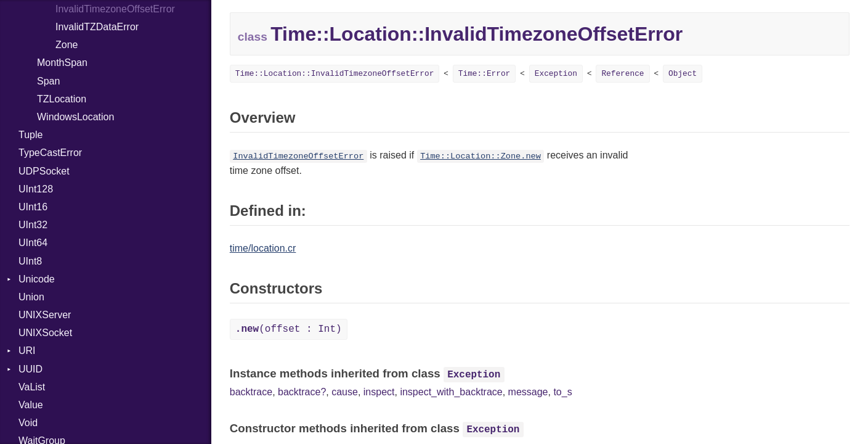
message (528, 392)
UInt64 (33, 243)
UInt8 (30, 261)
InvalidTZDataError (97, 27)
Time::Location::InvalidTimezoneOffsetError (335, 74)
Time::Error (484, 74)
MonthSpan (62, 63)
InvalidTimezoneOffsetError (298, 156)
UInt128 (36, 189)
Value (31, 405)
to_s (562, 392)
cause (345, 392)
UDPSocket (44, 171)
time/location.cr (263, 248)
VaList (32, 387)
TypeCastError (50, 153)
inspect (379, 392)
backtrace (251, 392)
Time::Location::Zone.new (481, 156)
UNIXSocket (45, 333)
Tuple (30, 135)
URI (27, 351)
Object (683, 74)
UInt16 (33, 207)
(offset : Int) (289, 329)
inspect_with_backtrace (451, 392)
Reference (623, 74)
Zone (67, 45)
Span (48, 81)
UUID (30, 369)
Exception (556, 74)
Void (28, 423)
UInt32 (33, 225)
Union (31, 297)
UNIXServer (45, 315)
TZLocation (62, 99)
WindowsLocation (75, 117)
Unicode (37, 279)
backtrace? (302, 392)
